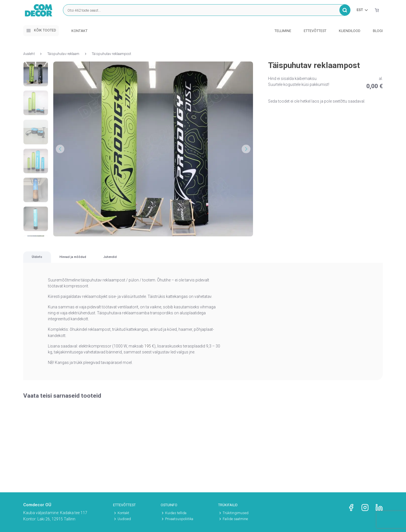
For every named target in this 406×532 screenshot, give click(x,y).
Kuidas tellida (176, 513)
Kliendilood (350, 31)
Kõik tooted (41, 31)
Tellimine (283, 31)
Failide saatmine (235, 519)
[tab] (58, 262)
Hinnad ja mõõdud (139, 262)
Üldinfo (58, 262)
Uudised (124, 519)
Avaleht (29, 54)
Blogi (378, 31)
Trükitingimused (236, 513)
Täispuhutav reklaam (63, 54)
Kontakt (79, 31)
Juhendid (222, 262)
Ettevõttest (315, 31)
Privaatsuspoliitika (179, 519)
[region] (203, 262)
